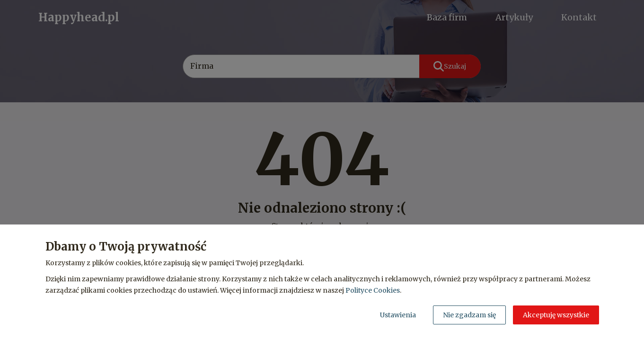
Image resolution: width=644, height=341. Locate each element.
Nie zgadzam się (469, 315)
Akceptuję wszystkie (556, 315)
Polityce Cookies (373, 290)
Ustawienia (398, 315)
